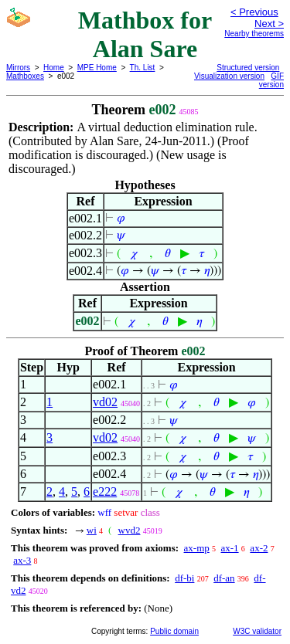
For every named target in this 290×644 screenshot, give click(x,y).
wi (92, 530)
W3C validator (257, 631)
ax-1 (230, 548)
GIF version (271, 80)
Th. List (143, 68)
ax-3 (22, 560)
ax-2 (259, 548)
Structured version (248, 68)
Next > (269, 24)
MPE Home (97, 68)
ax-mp (197, 548)
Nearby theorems (254, 34)
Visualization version (229, 76)
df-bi (184, 578)
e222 (105, 491)
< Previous (254, 12)
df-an (224, 578)
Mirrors (18, 68)
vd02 (105, 402)
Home (54, 68)
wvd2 (130, 530)
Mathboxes (25, 76)
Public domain (174, 631)
